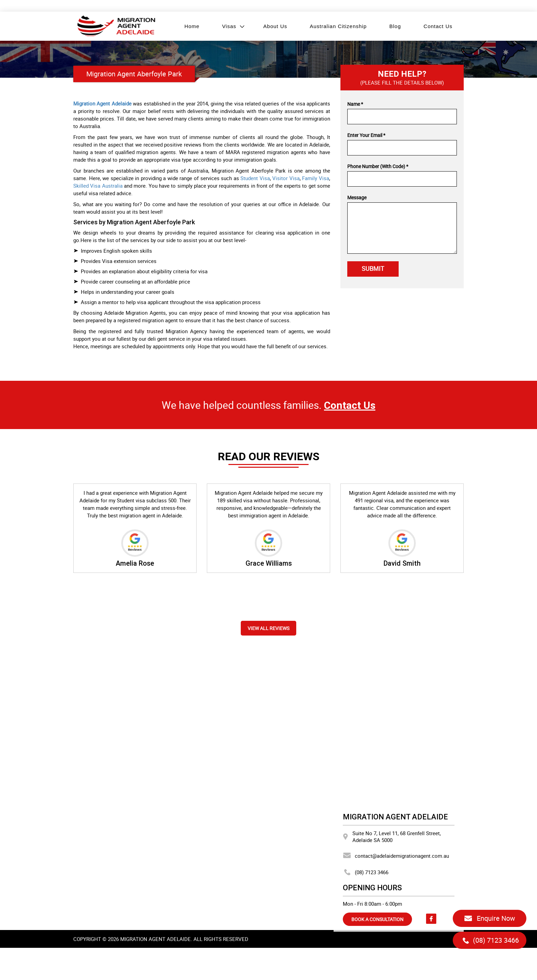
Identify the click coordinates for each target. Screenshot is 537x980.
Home (192, 26)
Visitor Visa (286, 178)
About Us (275, 26)
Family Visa (316, 178)
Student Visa (255, 178)
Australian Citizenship (338, 26)
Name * (355, 104)
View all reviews (268, 628)
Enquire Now (490, 918)
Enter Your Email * (366, 135)
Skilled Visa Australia (98, 186)
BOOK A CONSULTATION (377, 919)
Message (357, 197)
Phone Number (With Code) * (378, 166)
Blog (395, 26)
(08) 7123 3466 (366, 872)
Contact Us (438, 26)
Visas (229, 26)
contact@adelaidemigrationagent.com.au (396, 856)
